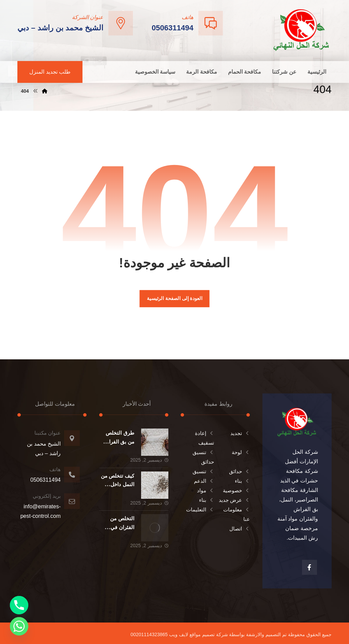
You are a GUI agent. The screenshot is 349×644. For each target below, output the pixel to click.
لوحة (241, 452)
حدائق (239, 471)
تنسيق (203, 471)
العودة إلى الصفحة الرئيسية (174, 298)
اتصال (240, 529)
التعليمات (200, 510)
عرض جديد (234, 500)
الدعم (204, 481)
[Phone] (19, 605)
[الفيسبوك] (309, 567)
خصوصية (236, 490)
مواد (206, 490)
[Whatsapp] (19, 626)
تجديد (240, 433)
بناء (242, 481)
